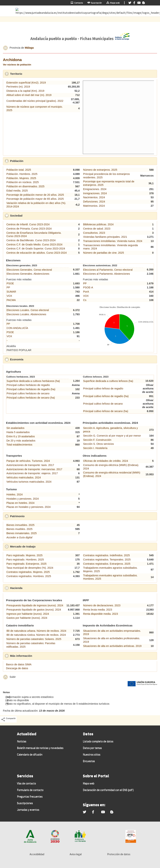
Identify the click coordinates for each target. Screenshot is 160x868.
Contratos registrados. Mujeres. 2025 (28, 572)
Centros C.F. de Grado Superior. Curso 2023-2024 (36, 249)
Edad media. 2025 (17, 191)
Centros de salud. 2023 (97, 229)
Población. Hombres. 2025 (22, 174)
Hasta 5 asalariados (18, 432)
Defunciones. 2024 (94, 202)
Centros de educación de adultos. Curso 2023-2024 (37, 253)
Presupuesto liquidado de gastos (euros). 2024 (34, 610)
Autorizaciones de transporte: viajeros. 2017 (32, 473)
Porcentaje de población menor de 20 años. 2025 (35, 195)
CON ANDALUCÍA (17, 328)
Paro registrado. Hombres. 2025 (25, 560)
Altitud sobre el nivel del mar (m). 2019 (29, 95)
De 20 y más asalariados (21, 441)
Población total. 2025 (19, 170)
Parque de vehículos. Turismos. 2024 (28, 461)
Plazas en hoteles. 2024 (20, 503)
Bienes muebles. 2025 (19, 529)
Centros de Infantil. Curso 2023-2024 (28, 224)
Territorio (33, 74)
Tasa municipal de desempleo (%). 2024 (30, 568)
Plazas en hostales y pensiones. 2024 (29, 507)
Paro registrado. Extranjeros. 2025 (26, 564)
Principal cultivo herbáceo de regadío (28, 385)
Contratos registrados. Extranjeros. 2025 (107, 564)
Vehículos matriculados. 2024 (24, 477)
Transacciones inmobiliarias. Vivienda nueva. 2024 (113, 241)
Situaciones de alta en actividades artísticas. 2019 (112, 646)
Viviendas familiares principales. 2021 (105, 237)
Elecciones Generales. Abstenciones (28, 274)
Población (34, 161)
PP (8, 287)
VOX (9, 296)
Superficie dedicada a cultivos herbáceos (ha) (33, 381)
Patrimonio (34, 516)
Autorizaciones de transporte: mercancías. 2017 (34, 469)
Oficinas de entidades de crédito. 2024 (106, 461)
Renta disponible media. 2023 (101, 614)
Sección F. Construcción (97, 440)
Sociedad (33, 215)
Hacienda (33, 588)
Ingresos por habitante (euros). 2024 (28, 614)
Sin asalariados (15, 428)
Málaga (29, 48)
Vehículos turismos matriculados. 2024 (29, 482)
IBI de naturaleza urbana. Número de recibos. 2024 (36, 631)
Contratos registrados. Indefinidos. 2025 (107, 555)
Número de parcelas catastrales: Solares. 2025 (34, 639)
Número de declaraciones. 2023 (102, 605)
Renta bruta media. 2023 (98, 610)
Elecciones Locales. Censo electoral (28, 310)
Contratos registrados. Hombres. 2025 (29, 576)
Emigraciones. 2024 (95, 189)
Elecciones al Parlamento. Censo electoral (108, 270)
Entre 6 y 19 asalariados (21, 436)
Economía (34, 359)
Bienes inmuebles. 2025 (20, 525)
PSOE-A (88, 287)
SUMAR (11, 292)
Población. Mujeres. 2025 (21, 178)
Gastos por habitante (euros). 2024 (27, 618)
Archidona (12, 60)
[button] (5, 48)
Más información (38, 656)
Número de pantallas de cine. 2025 (104, 253)
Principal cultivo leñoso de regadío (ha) (106, 396)
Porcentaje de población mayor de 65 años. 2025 (35, 199)
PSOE (10, 283)
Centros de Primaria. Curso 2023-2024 (29, 229)
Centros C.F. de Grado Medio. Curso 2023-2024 (34, 245)
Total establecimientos (19, 445)
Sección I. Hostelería (95, 448)
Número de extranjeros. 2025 (100, 170)
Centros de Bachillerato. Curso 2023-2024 (31, 240)
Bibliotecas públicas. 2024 (98, 224)
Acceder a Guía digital (19, 537)
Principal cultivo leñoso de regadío (103, 388)
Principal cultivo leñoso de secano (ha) (106, 411)
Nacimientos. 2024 (94, 197)
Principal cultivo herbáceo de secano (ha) (31, 398)
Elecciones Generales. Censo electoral (29, 270)
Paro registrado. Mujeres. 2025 (25, 555)
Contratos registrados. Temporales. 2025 (107, 560)
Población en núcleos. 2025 (23, 182)
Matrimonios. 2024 (94, 206)
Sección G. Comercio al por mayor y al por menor (112, 436)
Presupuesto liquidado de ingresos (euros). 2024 (35, 605)
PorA (86, 292)
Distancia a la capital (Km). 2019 (25, 91)
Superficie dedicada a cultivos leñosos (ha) (108, 381)
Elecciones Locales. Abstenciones (26, 314)
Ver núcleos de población (17, 65)
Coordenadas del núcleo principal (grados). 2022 (35, 101)
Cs (85, 300)
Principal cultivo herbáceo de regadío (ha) (31, 389)
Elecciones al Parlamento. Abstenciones (107, 274)
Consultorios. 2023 (94, 233)
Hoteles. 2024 (15, 494)
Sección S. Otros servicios (99, 444)
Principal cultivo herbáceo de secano (28, 393)
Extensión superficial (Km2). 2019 (26, 83)
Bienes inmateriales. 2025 (22, 533)
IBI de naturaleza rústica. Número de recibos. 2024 (36, 635)
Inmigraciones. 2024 (95, 193)
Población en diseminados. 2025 (25, 186)
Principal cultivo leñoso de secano (103, 404)
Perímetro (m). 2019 (18, 87)
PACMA (11, 300)
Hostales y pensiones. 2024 (23, 499)
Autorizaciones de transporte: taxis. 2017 (30, 465)
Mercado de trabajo (40, 546)
